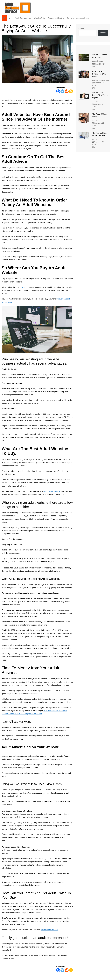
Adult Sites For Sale (37, 18)
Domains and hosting (56, 18)
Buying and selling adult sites (78, 18)
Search (81, 29)
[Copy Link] (71, 91)
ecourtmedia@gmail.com (103, 80)
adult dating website (52, 491)
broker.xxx (24, 287)
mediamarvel (99, 61)
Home (10, 18)
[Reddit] (67, 91)
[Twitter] (62, 91)
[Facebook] (58, 91)
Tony (96, 102)
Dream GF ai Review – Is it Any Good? (99, 74)
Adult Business (21, 18)
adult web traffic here (49, 930)
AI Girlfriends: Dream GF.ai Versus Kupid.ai (100, 95)
